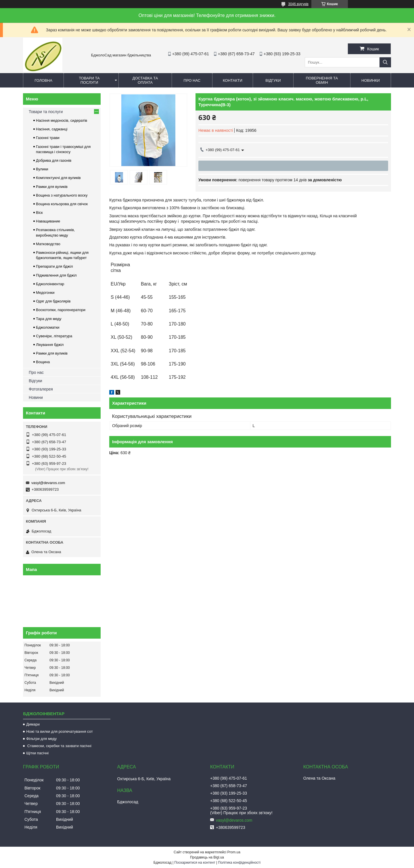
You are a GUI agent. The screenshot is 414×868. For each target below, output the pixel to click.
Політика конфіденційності (239, 863)
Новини (36, 397)
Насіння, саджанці (52, 129)
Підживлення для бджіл (56, 275)
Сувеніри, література (54, 336)
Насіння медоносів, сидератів (62, 120)
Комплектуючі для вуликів (58, 178)
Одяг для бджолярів (53, 301)
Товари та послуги (89, 80)
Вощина (43, 362)
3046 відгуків (298, 4)
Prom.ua (234, 852)
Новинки (371, 80)
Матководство (48, 244)
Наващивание (48, 221)
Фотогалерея (41, 389)
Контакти (233, 80)
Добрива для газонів (54, 160)
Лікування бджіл (50, 345)
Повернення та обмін (322, 80)
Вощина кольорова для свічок (62, 204)
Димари (33, 724)
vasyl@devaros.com (48, 483)
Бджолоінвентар (50, 284)
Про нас (192, 80)
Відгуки (273, 80)
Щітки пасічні (37, 753)
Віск (39, 213)
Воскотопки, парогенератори (61, 310)
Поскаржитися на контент (195, 863)
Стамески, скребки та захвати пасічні (59, 746)
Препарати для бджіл (54, 266)
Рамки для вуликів (52, 187)
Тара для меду (49, 319)
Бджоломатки (48, 327)
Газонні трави (48, 138)
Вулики (42, 169)
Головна (43, 80)
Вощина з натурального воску (62, 195)
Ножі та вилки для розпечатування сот (59, 731)
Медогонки (45, 293)
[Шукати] (385, 62)
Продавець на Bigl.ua (207, 857)
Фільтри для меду (41, 739)
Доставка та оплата (145, 80)
